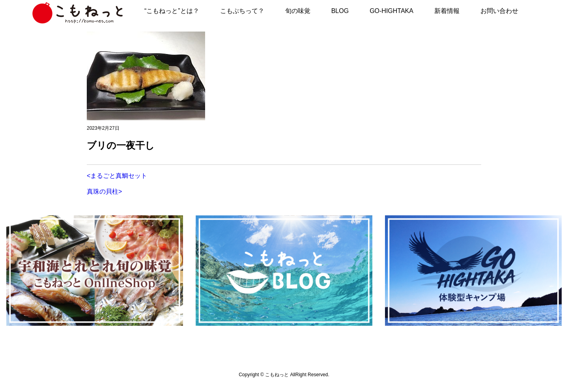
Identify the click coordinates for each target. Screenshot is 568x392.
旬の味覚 (298, 11)
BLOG (340, 11)
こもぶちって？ (242, 11)
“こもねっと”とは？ (172, 11)
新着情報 (447, 11)
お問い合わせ (499, 11)
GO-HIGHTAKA (391, 11)
